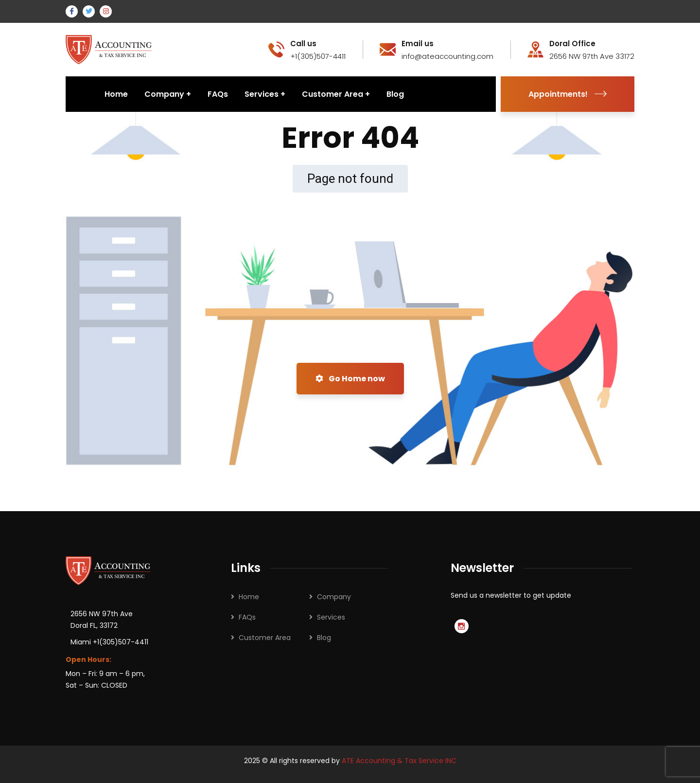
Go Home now (350, 379)
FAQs (247, 617)
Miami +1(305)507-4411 (109, 642)
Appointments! (568, 94)
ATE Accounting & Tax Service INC (399, 761)
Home (249, 597)
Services (331, 617)
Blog (324, 638)
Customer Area (265, 638)
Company (334, 597)
